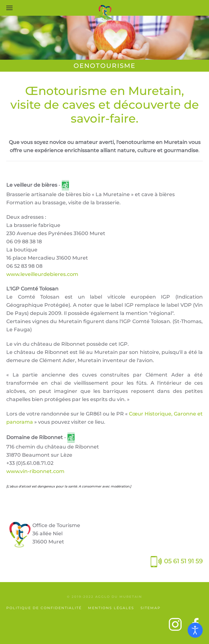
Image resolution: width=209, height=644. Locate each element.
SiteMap (151, 608)
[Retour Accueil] (105, 13)
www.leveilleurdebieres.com (42, 274)
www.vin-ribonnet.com (35, 471)
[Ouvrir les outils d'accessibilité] (195, 630)
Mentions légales (111, 608)
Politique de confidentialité (44, 608)
